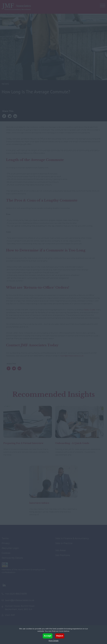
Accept (48, 636)
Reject (60, 636)
